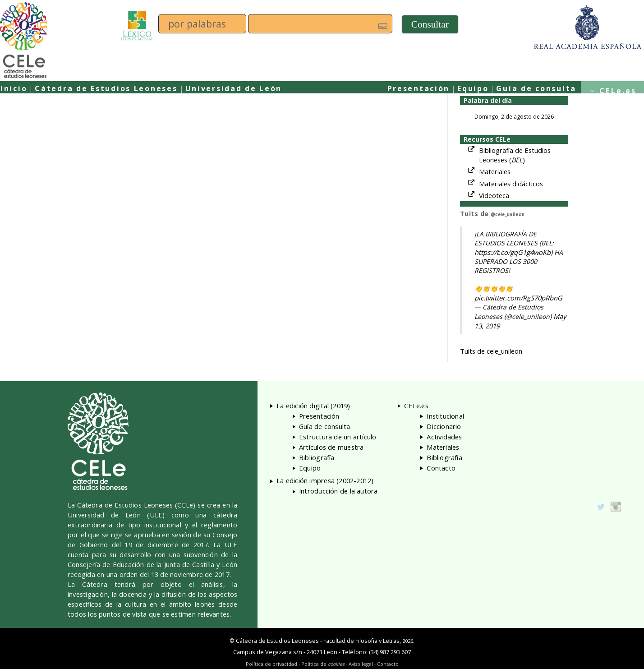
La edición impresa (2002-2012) (325, 480)
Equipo (473, 88)
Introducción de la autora (338, 491)
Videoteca (494, 195)
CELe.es (618, 91)
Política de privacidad (271, 664)
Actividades (444, 437)
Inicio (14, 88)
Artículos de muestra (331, 447)
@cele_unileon (508, 215)
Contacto (441, 468)
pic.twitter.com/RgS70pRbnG (518, 298)
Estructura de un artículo (338, 437)
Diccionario (444, 426)
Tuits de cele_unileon (491, 351)
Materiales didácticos (511, 184)
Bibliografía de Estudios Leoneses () (515, 155)
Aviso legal (361, 664)
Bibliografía (317, 457)
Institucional (445, 416)
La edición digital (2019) (313, 406)
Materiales (495, 171)
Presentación (419, 88)
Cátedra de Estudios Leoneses (106, 88)
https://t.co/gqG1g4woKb (513, 252)
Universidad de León (234, 88)
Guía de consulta (536, 88)
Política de (323, 664)
